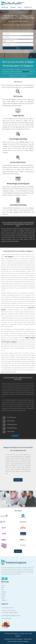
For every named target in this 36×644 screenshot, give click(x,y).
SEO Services (18, 96)
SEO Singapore (14, 104)
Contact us (28, 7)
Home (3, 586)
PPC (3, 590)
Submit (18, 48)
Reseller (4, 594)
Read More (15, 436)
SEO (3, 588)
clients (13, 7)
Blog (20, 7)
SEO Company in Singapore (21, 641)
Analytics (4, 592)
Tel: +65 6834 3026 (6, 618)
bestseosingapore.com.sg (8, 608)
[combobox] (5, 41)
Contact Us (4, 600)
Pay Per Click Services (18, 162)
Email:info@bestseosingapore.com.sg (11, 616)
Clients (3, 596)
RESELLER (5, 7)
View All (18, 551)
